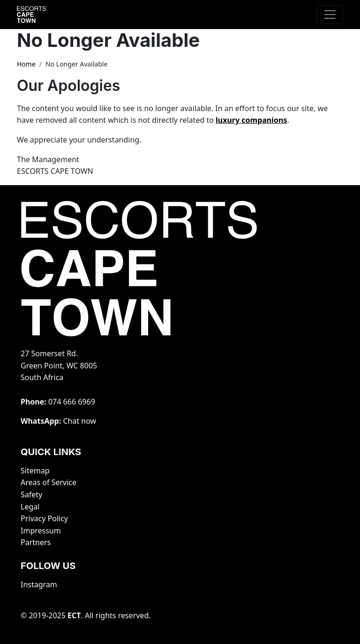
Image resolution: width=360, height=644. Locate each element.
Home (26, 64)
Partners (36, 542)
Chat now (79, 421)
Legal (30, 507)
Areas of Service (49, 482)
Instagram (39, 584)
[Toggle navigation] (330, 15)
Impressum (41, 531)
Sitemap (35, 471)
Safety (31, 494)
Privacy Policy (44, 518)
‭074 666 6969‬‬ (72, 402)
